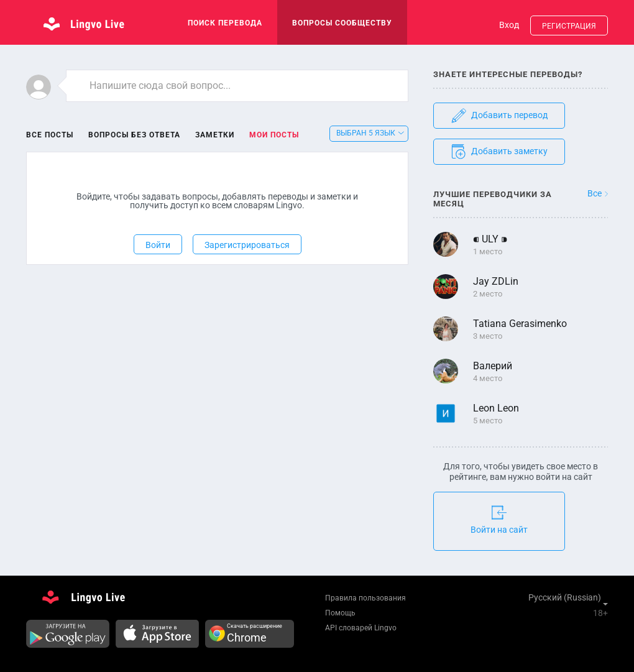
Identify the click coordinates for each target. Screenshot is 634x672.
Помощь (340, 613)
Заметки (215, 135)
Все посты (50, 135)
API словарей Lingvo (361, 628)
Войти (158, 245)
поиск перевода (225, 23)
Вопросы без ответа (134, 135)
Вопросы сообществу (342, 23)
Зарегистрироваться (247, 245)
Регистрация (569, 26)
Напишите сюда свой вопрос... (160, 85)
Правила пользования (365, 598)
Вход (509, 25)
